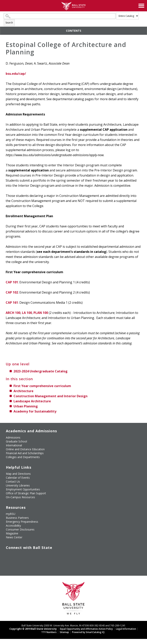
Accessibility (13, 526)
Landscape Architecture (32, 401)
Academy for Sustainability (35, 411)
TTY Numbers (49, 632)
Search (9, 23)
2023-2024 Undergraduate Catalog (41, 371)
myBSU (11, 514)
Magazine (12, 533)
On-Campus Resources (20, 497)
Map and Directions (18, 474)
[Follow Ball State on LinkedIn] (6, 560)
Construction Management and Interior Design (51, 396)
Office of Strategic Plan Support (26, 493)
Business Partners (17, 518)
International (14, 445)
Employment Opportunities (23, 489)
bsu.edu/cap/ (16, 74)
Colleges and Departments (23, 457)
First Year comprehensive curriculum (42, 386)
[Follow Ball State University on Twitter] (15, 553)
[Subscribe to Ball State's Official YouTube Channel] (24, 553)
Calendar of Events (18, 478)
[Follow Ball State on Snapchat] (15, 560)
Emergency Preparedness (22, 522)
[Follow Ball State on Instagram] (33, 553)
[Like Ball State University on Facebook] (6, 553)
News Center (14, 537)
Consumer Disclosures (20, 529)
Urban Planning (26, 406)
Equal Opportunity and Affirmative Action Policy (86, 629)
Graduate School (16, 441)
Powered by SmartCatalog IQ (88, 632)
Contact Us (13, 481)
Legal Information (126, 629)
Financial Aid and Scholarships (25, 453)
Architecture (23, 391)
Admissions (13, 437)
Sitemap (64, 632)
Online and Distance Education (25, 449)
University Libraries (18, 485)
